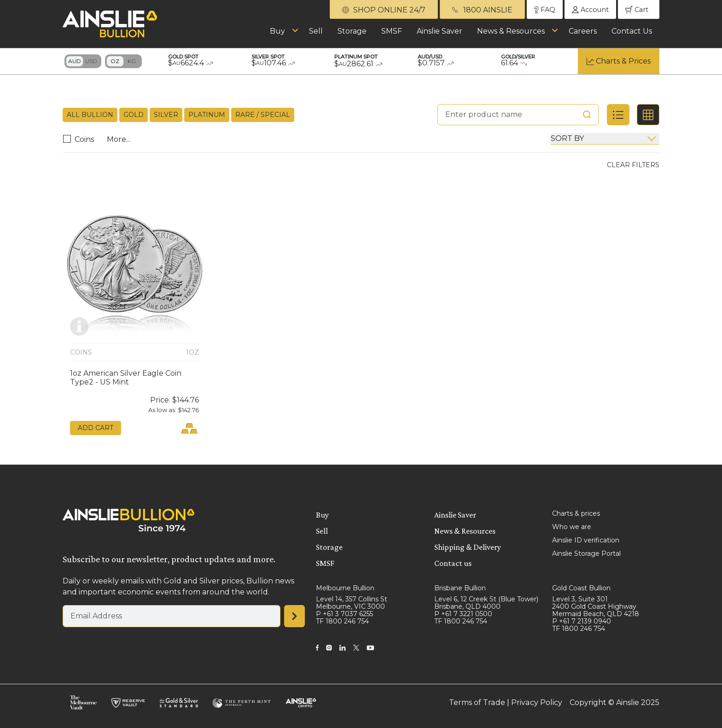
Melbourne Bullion (345, 588)
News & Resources (511, 31)
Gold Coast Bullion (581, 588)
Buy (277, 31)
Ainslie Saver (440, 31)
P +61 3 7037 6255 (344, 614)
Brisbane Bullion (460, 588)
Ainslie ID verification (586, 540)
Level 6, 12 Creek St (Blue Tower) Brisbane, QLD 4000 (486, 603)
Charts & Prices (623, 61)
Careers (583, 31)
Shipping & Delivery (468, 547)
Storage (352, 31)
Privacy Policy (537, 702)
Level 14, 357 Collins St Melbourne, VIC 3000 (352, 603)
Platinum (207, 115)
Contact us (453, 563)
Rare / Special (263, 115)
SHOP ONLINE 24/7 (384, 10)
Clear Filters (633, 165)
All (90, 115)
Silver (166, 115)
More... (119, 139)
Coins (81, 139)
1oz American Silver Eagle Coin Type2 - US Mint (126, 378)
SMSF (392, 31)
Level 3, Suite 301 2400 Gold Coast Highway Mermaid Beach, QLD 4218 (596, 606)
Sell (316, 31)
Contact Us (632, 31)
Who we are (572, 527)
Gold (134, 115)
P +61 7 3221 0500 (463, 614)
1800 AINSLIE (482, 10)
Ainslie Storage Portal (586, 553)
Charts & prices (576, 513)
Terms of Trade (478, 702)
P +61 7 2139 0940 (582, 621)
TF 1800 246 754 (342, 621)
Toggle (83, 61)
